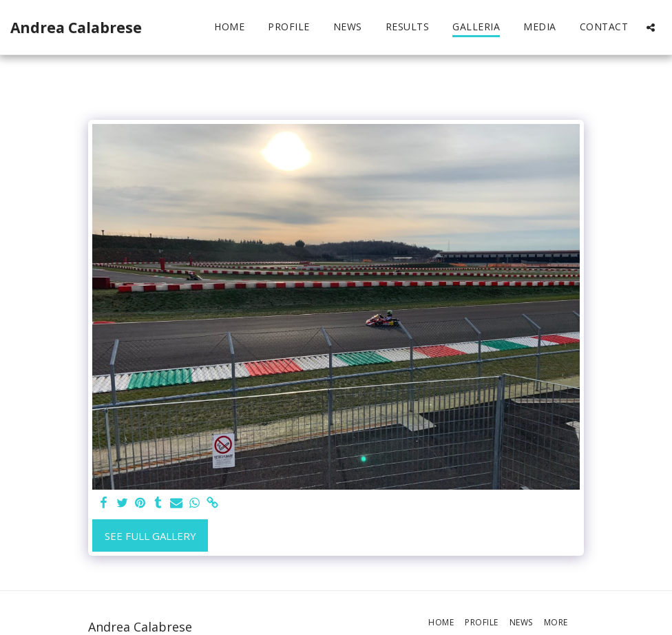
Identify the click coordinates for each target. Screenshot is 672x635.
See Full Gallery (150, 536)
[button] (651, 27)
